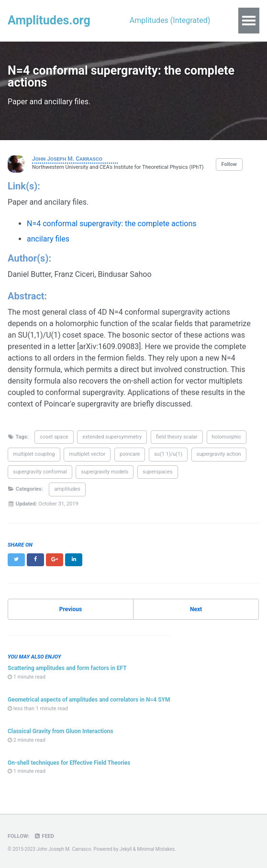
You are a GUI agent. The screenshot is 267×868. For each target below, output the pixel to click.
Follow (229, 164)
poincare (130, 454)
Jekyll (126, 849)
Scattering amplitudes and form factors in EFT (67, 668)
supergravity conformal (40, 472)
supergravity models (105, 472)
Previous (71, 609)
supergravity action (219, 454)
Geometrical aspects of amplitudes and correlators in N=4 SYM (89, 700)
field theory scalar (177, 437)
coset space (54, 437)
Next (196, 609)
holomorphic (227, 437)
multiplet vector (87, 454)
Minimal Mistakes (156, 849)
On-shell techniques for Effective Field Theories (69, 763)
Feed (44, 836)
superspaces (158, 472)
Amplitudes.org (49, 20)
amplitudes (67, 489)
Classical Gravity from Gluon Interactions (61, 731)
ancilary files (48, 239)
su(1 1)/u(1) (168, 454)
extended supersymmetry (112, 437)
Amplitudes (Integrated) (170, 20)
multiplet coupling (34, 454)
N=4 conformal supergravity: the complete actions (111, 224)
